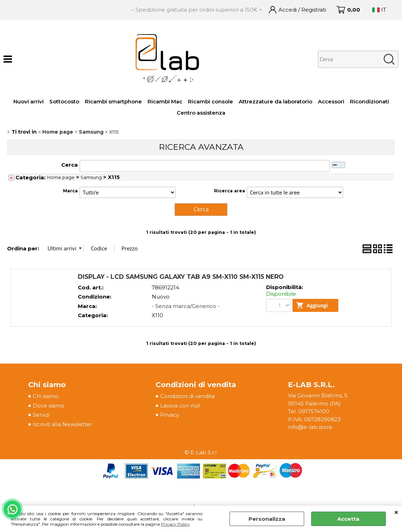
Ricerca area (230, 191)
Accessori (331, 101)
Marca (70, 191)
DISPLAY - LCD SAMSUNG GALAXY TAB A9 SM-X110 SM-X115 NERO (181, 276)
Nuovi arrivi (29, 101)
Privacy (170, 414)
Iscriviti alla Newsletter (62, 424)
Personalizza (267, 519)
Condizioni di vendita (187, 396)
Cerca (70, 165)
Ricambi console (211, 101)
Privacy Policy (175, 524)
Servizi (41, 414)
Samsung (91, 177)
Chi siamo (46, 396)
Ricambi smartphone (113, 101)
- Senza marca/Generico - (186, 305)
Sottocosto (64, 101)
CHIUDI (396, 513)
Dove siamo (49, 405)
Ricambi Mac (165, 101)
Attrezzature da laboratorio (275, 101)
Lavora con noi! (180, 405)
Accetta (348, 519)
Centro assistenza (201, 113)
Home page (61, 177)
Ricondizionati (369, 101)
